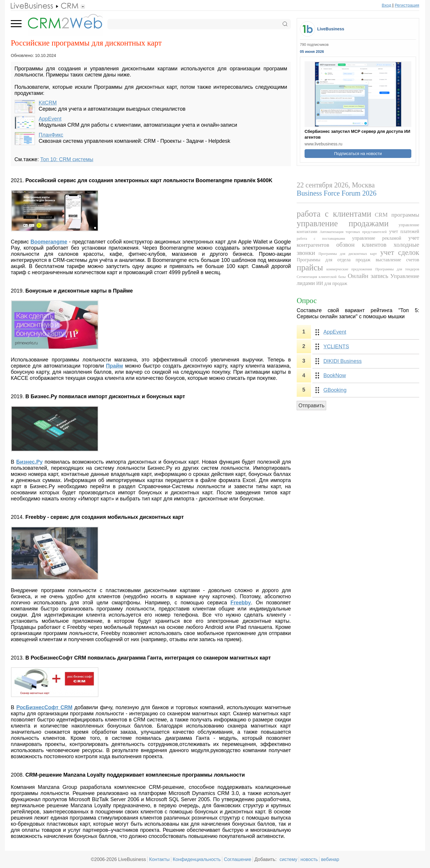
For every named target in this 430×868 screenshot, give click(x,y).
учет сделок (400, 252)
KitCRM (48, 103)
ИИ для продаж (332, 283)
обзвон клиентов (361, 245)
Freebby (241, 603)
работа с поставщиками (321, 239)
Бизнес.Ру (30, 462)
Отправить (311, 406)
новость (309, 859)
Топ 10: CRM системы (67, 159)
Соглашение (237, 859)
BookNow (335, 375)
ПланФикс (51, 135)
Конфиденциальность (197, 859)
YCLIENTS (336, 347)
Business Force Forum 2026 (337, 193)
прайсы (310, 267)
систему (288, 859)
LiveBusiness (331, 29)
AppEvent (50, 119)
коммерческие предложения (349, 269)
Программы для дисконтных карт (348, 254)
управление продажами (343, 223)
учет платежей (404, 232)
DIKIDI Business (343, 361)
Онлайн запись (368, 276)
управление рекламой (377, 238)
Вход (387, 5)
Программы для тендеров (397, 269)
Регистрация (407, 5)
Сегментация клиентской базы (321, 277)
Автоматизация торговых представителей (353, 232)
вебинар (330, 859)
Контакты (159, 859)
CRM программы (397, 215)
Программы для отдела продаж (334, 260)
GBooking (335, 390)
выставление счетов (397, 260)
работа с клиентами (334, 214)
